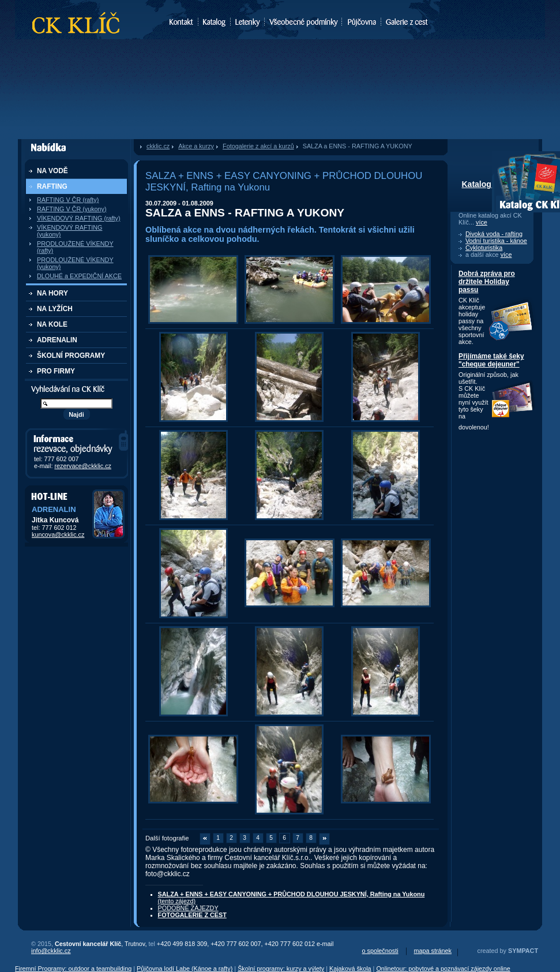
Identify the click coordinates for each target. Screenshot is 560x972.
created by (508, 951)
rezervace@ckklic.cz (83, 466)
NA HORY (52, 293)
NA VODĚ (52, 171)
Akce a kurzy (196, 146)
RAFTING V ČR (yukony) (72, 209)
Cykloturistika (484, 248)
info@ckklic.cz (51, 951)
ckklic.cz (158, 146)
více (482, 222)
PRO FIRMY (56, 371)
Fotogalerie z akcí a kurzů (258, 146)
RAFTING (52, 186)
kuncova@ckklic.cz (58, 534)
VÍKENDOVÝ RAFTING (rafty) (79, 218)
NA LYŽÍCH (55, 309)
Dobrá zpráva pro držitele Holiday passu (487, 282)
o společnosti (380, 951)
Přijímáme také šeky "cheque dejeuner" (491, 360)
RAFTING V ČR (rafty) (68, 200)
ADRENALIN (57, 340)
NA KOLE (52, 324)
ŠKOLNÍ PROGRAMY (71, 356)
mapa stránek (433, 951)
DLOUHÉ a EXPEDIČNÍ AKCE (79, 276)
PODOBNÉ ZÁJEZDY (188, 908)
